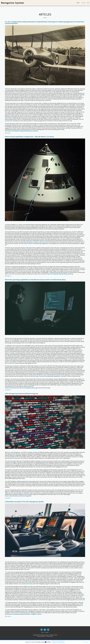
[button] (88, 3)
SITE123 (44, 636)
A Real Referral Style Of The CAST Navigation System (24, 502)
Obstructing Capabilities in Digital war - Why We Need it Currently (29, 137)
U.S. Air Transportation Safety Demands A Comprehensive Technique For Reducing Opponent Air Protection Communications (45, 23)
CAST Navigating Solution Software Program (21, 394)
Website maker (50, 636)
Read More (9, 133)
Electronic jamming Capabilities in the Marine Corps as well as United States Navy (35, 280)
